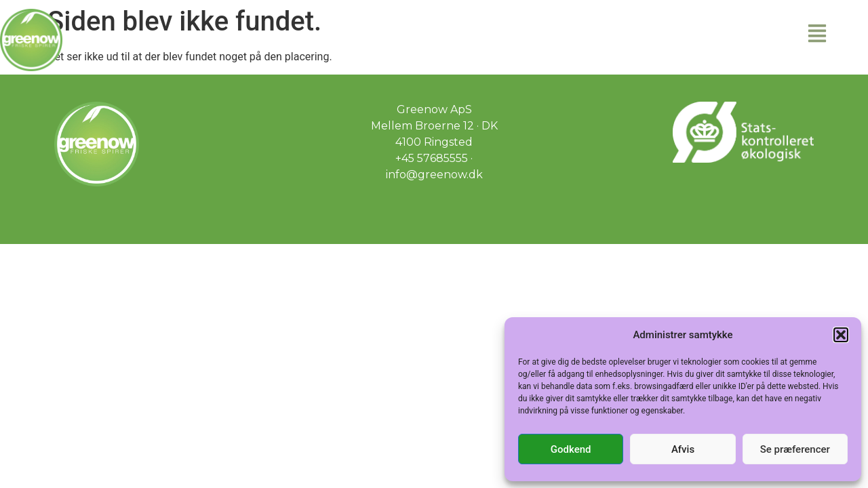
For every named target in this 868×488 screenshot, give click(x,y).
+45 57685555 (432, 158)
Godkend (571, 449)
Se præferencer (795, 449)
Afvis (683, 449)
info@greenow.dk (434, 175)
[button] (841, 335)
